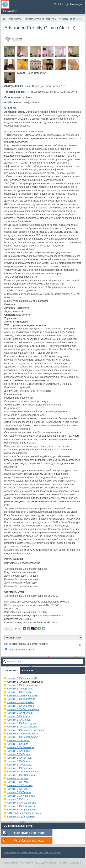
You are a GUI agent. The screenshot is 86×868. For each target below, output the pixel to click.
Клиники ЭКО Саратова (20, 768)
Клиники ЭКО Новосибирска (23, 737)
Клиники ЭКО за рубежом (21, 816)
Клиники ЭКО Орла (18, 744)
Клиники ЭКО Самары (19, 765)
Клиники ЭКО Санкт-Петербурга (25, 682)
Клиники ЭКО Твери (18, 782)
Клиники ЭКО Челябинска (21, 803)
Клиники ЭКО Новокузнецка (22, 734)
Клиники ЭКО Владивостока (23, 696)
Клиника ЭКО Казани (19, 716)
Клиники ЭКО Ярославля (21, 810)
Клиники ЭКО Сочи (17, 778)
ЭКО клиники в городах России (24, 813)
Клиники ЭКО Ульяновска (21, 796)
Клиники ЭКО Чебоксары (21, 806)
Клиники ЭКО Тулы (17, 789)
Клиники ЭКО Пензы (18, 751)
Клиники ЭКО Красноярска (22, 727)
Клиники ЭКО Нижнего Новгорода (26, 730)
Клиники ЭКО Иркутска (20, 713)
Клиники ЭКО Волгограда (21, 699)
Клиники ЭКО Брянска (19, 692)
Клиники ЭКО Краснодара (21, 723)
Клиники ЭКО (10, 671)
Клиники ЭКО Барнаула (20, 689)
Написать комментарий (21, 649)
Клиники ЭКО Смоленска (21, 775)
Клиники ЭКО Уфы (17, 799)
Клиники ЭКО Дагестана (20, 706)
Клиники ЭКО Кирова (19, 720)
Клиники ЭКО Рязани (19, 761)
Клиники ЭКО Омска (18, 740)
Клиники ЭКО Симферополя (23, 772)
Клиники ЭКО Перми (18, 754)
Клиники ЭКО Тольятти (20, 785)
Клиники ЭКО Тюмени (19, 792)
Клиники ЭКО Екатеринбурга (23, 709)
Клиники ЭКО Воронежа (20, 702)
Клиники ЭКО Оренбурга (21, 747)
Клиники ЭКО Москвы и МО (22, 678)
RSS (80, 645)
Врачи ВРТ (28, 671)
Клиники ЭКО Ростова (19, 758)
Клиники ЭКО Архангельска (22, 685)
